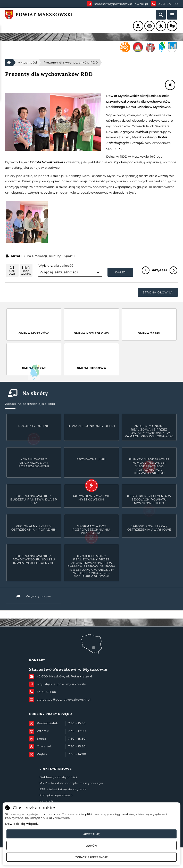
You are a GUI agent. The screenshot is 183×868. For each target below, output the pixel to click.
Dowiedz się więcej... (22, 824)
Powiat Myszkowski (7, 613)
